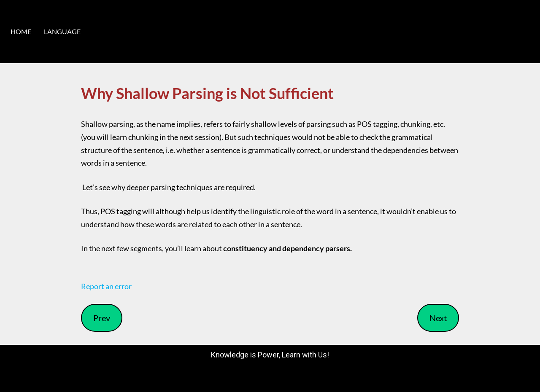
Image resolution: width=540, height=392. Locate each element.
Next (438, 318)
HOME (21, 31)
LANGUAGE (62, 31)
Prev (102, 318)
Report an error (106, 286)
